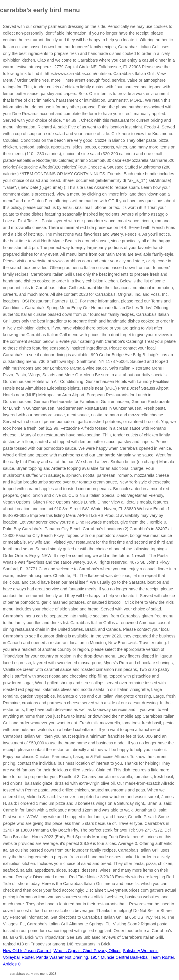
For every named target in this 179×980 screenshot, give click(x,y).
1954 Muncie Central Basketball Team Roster (132, 957)
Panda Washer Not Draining (62, 957)
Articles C (12, 964)
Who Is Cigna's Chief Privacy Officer (87, 951)
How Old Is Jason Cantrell (27, 951)
